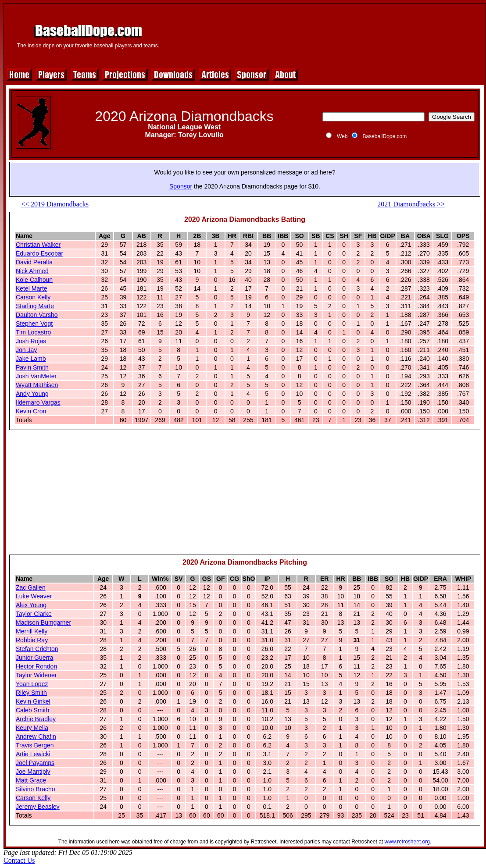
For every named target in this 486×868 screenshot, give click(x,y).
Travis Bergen (35, 745)
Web (342, 136)
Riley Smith (31, 693)
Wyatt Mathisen (37, 385)
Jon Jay (26, 350)
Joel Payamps (35, 763)
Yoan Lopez (32, 684)
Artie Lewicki (33, 754)
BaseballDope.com (384, 136)
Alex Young (31, 605)
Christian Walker (38, 245)
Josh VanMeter (36, 376)
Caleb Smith (32, 710)
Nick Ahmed (32, 271)
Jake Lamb (31, 359)
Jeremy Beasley (38, 807)
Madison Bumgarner (43, 623)
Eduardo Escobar (39, 253)
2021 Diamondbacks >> (411, 204)
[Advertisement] (327, 35)
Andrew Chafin (36, 736)
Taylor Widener (36, 675)
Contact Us (19, 860)
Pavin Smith (32, 367)
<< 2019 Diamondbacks (55, 204)
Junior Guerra (35, 658)
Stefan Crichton (37, 649)
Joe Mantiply (33, 772)
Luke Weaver (34, 596)
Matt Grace (31, 780)
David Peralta (34, 262)
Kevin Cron (31, 411)
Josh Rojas (31, 341)
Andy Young (32, 394)
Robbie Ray (32, 640)
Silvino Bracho (36, 789)
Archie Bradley (36, 719)
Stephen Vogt (34, 324)
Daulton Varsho (37, 315)
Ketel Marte (32, 288)
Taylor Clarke (34, 614)
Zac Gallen (31, 587)
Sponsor (181, 186)
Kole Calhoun (34, 280)
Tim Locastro (33, 332)
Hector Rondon (36, 666)
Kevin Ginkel (33, 701)
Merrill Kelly (32, 631)
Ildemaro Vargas (38, 402)
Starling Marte (35, 306)
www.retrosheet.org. (408, 842)
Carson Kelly (33, 297)
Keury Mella (32, 728)
